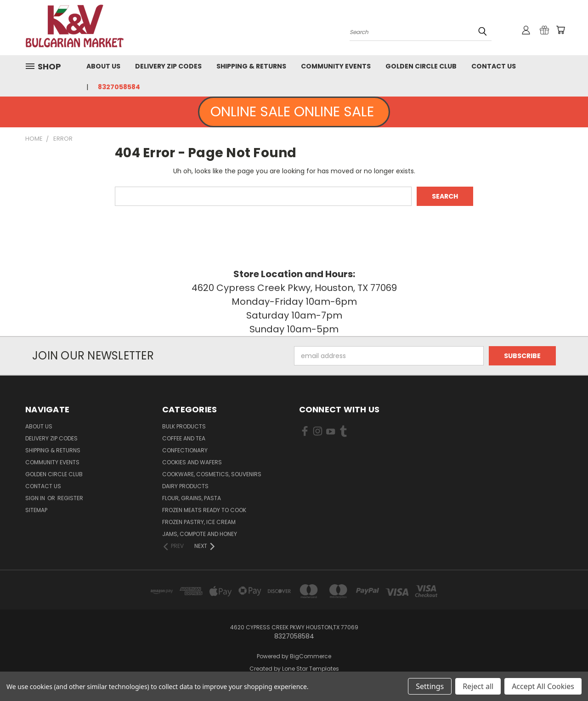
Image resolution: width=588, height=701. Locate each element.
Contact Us (494, 66)
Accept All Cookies (543, 686)
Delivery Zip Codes (168, 66)
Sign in (36, 498)
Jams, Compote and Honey (200, 534)
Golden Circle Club (421, 66)
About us (103, 66)
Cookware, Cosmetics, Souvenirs (212, 474)
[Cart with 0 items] (560, 30)
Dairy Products (185, 486)
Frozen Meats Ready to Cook (204, 510)
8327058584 (119, 87)
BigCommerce (311, 656)
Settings (430, 686)
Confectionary (185, 450)
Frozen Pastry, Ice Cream (199, 522)
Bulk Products (184, 426)
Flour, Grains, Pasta (192, 498)
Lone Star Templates (311, 669)
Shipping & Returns (251, 66)
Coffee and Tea (184, 438)
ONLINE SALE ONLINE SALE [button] (294, 112)
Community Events (336, 66)
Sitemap (36, 510)
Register (70, 498)
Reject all (478, 686)
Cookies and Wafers (192, 462)
